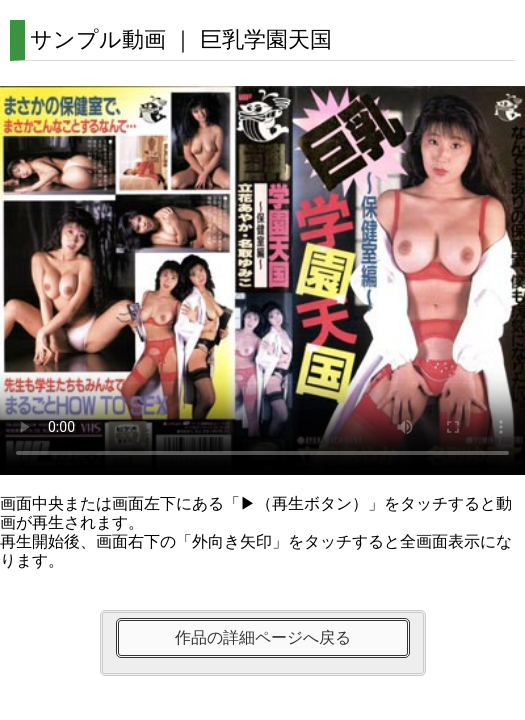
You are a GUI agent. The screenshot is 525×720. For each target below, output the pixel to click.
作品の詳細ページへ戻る (263, 637)
